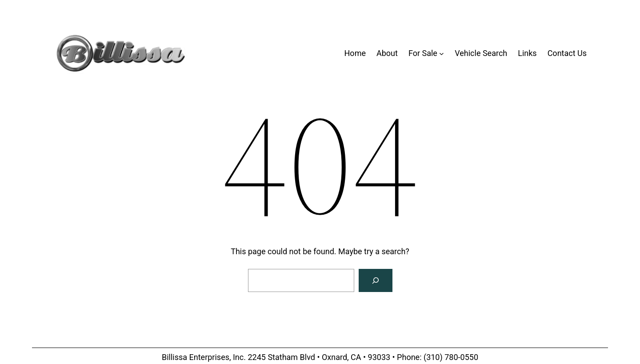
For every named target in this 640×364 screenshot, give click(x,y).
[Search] (376, 280)
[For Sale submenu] (442, 54)
